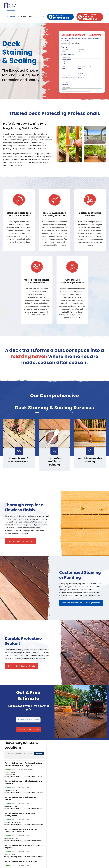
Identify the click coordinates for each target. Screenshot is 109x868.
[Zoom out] (103, 746)
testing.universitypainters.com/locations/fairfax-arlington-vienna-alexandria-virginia (35, 777)
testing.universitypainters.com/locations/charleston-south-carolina (29, 793)
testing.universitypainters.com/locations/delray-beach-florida (27, 809)
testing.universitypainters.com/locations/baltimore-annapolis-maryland (30, 841)
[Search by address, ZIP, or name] (21, 755)
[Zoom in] (103, 742)
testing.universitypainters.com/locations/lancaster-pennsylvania (28, 825)
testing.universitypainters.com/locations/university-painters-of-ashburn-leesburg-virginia (37, 857)
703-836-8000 (10, 774)
